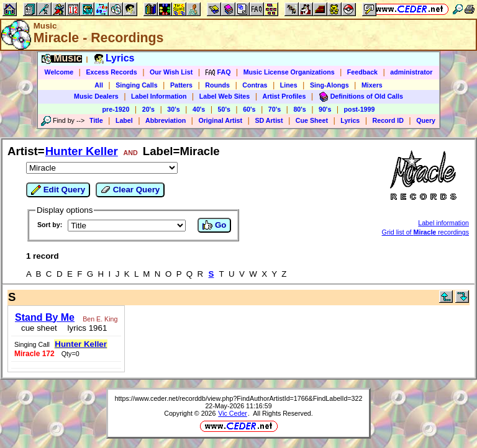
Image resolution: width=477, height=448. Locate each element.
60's (249, 109)
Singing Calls (137, 85)
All (99, 85)
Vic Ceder (233, 413)
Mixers (372, 85)
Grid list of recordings (425, 232)
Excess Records (111, 72)
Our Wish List (171, 72)
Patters (181, 85)
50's (224, 109)
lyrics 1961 (85, 328)
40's (199, 109)
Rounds (217, 85)
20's (148, 109)
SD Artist (269, 120)
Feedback (362, 72)
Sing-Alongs (329, 85)
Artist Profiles (284, 96)
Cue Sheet (312, 120)
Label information (443, 223)
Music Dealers (96, 96)
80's (299, 109)
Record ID (388, 120)
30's (173, 109)
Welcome (59, 72)
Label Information (159, 96)
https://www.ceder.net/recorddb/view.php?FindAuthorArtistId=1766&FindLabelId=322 (239, 398)
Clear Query (130, 190)
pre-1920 (116, 109)
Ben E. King (100, 319)
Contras (255, 85)
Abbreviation (166, 120)
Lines (289, 85)
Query (426, 120)
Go (214, 225)
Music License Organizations (289, 72)
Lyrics (350, 120)
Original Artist (220, 120)
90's (325, 109)
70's (275, 109)
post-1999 (360, 109)
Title (96, 120)
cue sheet (39, 328)
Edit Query (58, 190)
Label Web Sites (225, 96)
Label (124, 120)
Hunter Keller (82, 151)
